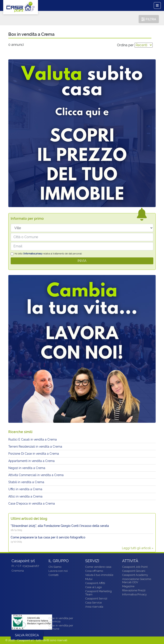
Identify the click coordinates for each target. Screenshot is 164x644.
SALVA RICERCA (27, 635)
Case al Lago (94, 587)
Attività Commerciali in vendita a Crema (36, 475)
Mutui (89, 579)
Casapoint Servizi (96, 598)
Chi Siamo (55, 567)
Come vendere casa (98, 567)
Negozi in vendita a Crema (27, 468)
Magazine (128, 586)
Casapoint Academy (135, 575)
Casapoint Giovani (134, 571)
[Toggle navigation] (157, 5)
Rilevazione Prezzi (134, 590)
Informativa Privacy (134, 594)
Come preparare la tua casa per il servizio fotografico (48, 537)
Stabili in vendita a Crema (26, 482)
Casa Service (94, 603)
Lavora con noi (58, 571)
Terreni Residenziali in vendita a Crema (35, 447)
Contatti (53, 575)
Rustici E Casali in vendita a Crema (33, 439)
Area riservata (94, 607)
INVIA (82, 261)
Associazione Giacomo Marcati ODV (137, 581)
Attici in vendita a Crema (25, 496)
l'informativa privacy (33, 254)
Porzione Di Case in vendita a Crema (34, 454)
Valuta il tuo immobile (99, 575)
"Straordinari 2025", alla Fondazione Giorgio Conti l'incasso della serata (60, 526)
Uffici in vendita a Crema (25, 489)
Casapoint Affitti (95, 583)
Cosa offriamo (94, 571)
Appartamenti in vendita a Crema (31, 461)
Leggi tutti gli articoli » (138, 548)
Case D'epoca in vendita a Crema (32, 504)
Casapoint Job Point (135, 567)
